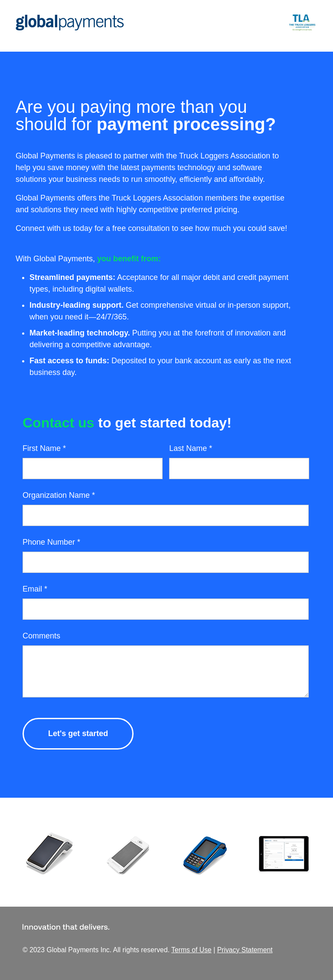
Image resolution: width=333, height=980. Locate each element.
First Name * (44, 448)
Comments (41, 636)
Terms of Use (191, 950)
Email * (35, 589)
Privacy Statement (245, 950)
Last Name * (191, 448)
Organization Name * (59, 495)
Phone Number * (51, 542)
